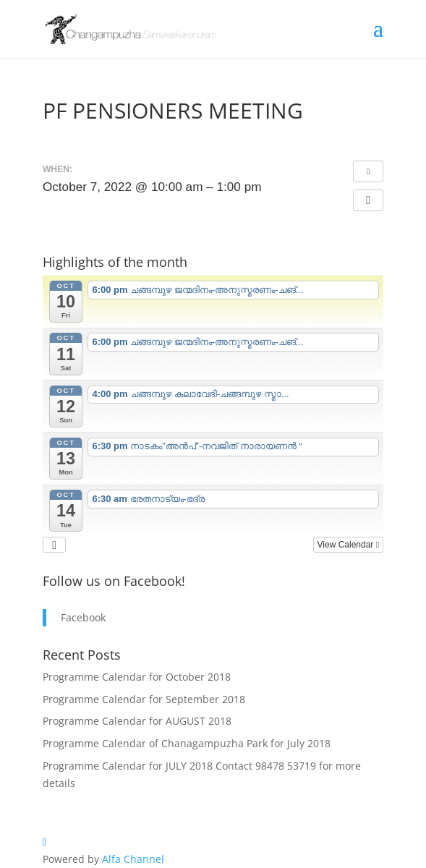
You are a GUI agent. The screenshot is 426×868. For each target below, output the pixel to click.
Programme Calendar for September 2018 (144, 699)
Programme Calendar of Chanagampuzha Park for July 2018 (187, 743)
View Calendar (349, 545)
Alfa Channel (133, 859)
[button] (368, 200)
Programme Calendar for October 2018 (137, 677)
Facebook (83, 617)
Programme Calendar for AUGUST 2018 (137, 721)
